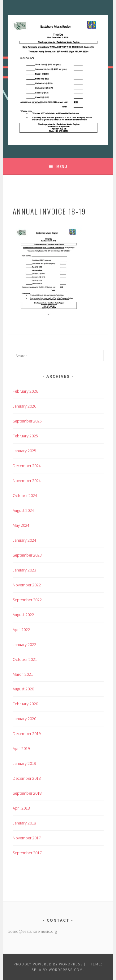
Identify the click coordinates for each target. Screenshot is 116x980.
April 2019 (21, 748)
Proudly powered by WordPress (48, 964)
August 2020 (23, 689)
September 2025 (27, 421)
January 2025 (24, 451)
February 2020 (25, 704)
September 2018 (27, 793)
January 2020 (24, 719)
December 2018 (27, 778)
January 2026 (24, 406)
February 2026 (25, 391)
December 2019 (27, 734)
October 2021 (25, 659)
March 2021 (23, 674)
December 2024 (27, 466)
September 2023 (27, 555)
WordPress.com (66, 970)
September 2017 (27, 853)
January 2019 (24, 763)
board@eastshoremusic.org (32, 931)
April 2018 (21, 808)
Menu (62, 166)
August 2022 (23, 615)
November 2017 (27, 838)
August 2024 (23, 510)
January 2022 (24, 644)
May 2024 (21, 525)
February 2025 (25, 436)
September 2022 (27, 600)
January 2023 (24, 570)
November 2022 (27, 585)
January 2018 (24, 823)
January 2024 (24, 540)
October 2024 (25, 495)
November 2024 (27, 481)
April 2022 (21, 630)
